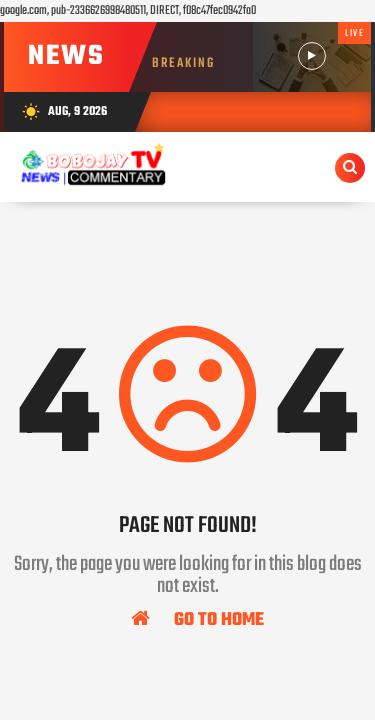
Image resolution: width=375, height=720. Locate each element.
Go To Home (197, 619)
